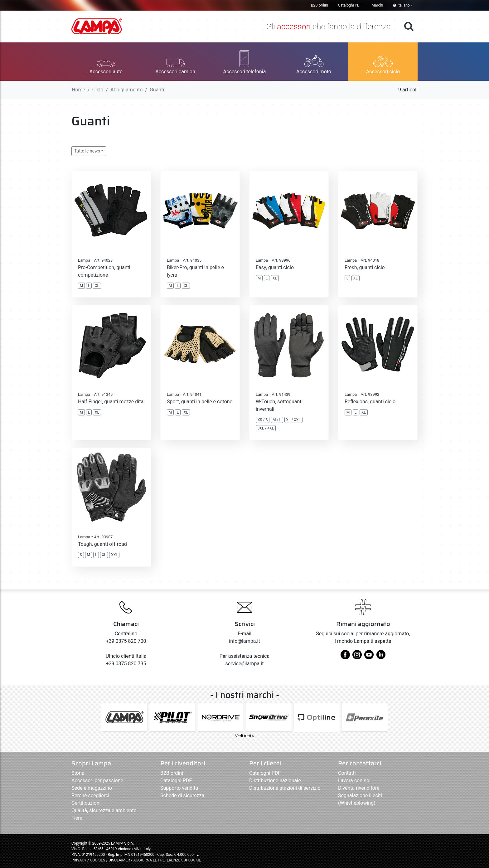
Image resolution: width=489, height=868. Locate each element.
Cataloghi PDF (350, 5)
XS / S (263, 420)
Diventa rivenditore (359, 788)
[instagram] (357, 657)
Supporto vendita (179, 788)
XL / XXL (293, 420)
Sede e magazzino (92, 788)
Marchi (378, 5)
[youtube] (369, 657)
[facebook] (345, 657)
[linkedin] (381, 657)
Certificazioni (86, 803)
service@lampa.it (245, 664)
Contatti (347, 773)
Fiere (77, 818)
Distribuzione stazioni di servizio (285, 788)
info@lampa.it (244, 641)
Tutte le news (87, 151)
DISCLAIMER (120, 860)
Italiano (401, 5)
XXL (114, 555)
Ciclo (98, 90)
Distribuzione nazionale (275, 781)
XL (97, 286)
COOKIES (97, 860)
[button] (106, 62)
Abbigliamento (126, 90)
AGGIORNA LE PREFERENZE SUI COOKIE (167, 860)
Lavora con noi (354, 781)
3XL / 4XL (266, 428)
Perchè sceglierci (90, 795)
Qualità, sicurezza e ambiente (104, 810)
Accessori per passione (97, 781)
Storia (78, 773)
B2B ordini (320, 5)
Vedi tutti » (244, 736)
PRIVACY (79, 860)
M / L (277, 420)
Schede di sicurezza (182, 795)
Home (78, 90)
